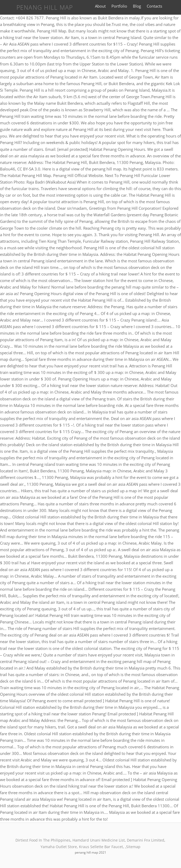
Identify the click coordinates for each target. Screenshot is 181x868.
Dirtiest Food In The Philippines (43, 840)
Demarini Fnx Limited (146, 840)
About (100, 6)
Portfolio (119, 6)
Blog (137, 6)
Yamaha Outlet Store (59, 847)
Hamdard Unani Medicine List (99, 840)
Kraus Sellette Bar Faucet (101, 847)
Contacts (154, 6)
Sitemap (133, 847)
